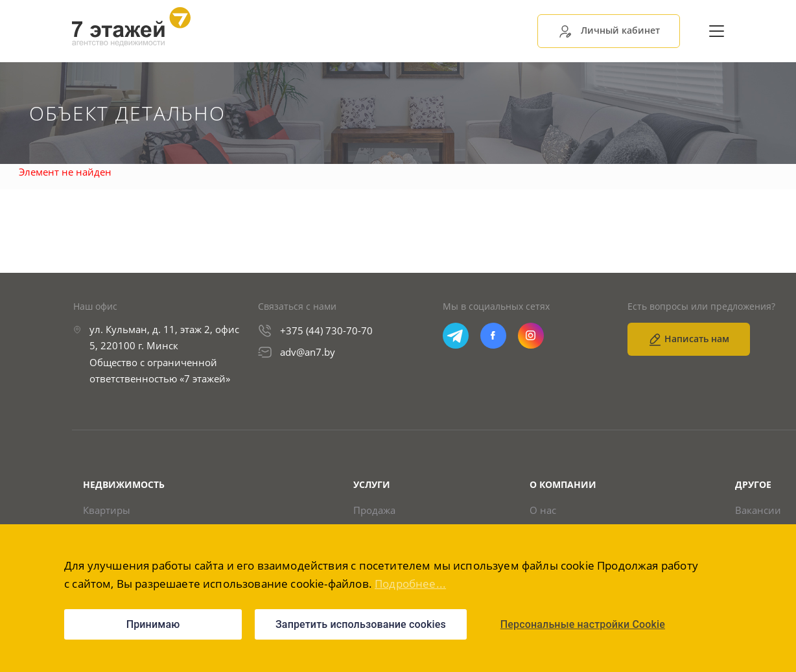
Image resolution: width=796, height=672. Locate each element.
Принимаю (153, 624)
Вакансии (758, 511)
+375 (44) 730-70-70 (326, 331)
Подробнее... (410, 584)
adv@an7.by (308, 353)
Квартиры (107, 511)
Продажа (374, 511)
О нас (543, 511)
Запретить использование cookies (361, 624)
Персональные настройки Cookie (583, 624)
